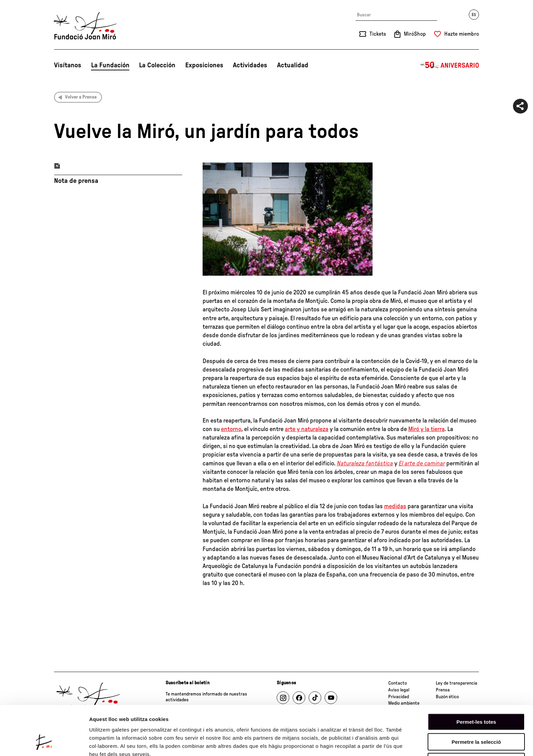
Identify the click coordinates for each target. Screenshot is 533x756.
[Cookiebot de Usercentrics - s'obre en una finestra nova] (44, 743)
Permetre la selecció (476, 698)
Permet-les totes (476, 678)
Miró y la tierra (426, 429)
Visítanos (68, 65)
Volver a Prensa (81, 97)
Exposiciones (204, 65)
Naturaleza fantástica (365, 464)
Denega (476, 718)
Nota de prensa (76, 181)
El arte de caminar (422, 464)
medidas (395, 506)
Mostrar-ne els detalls (116, 743)
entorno (231, 429)
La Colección (157, 65)
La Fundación (110, 65)
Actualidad (293, 65)
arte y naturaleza (307, 429)
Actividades (250, 65)
